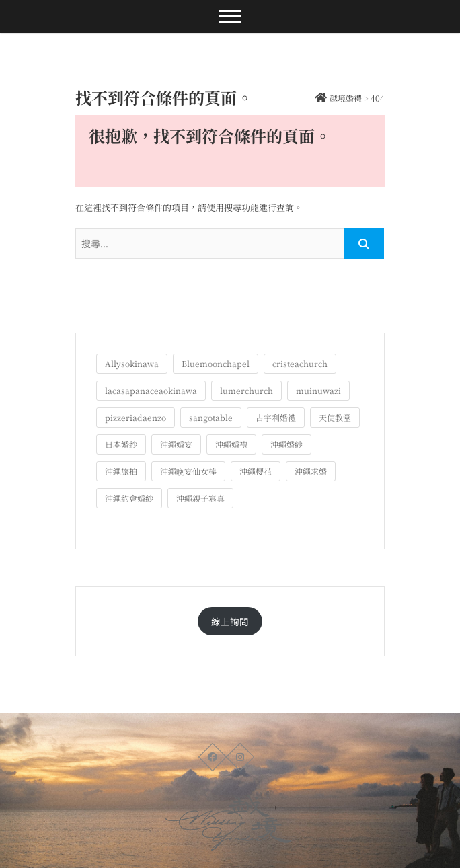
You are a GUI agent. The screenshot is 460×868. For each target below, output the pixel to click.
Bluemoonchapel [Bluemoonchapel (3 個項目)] (216, 363)
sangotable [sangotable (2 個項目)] (211, 417)
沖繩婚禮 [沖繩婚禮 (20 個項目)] (231, 444)
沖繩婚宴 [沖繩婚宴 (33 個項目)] (176, 444)
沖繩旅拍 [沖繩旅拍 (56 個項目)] (121, 471)
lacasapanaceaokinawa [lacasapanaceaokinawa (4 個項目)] (151, 390)
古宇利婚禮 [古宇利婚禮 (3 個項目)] (276, 417)
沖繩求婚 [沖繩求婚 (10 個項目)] (311, 471)
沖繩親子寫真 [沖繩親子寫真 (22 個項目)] (200, 498)
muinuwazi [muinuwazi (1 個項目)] (318, 390)
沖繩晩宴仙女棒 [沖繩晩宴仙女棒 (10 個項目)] (188, 471)
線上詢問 (230, 621)
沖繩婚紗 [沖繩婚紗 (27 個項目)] (286, 444)
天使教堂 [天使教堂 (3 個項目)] (335, 417)
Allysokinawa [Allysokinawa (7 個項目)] (132, 363)
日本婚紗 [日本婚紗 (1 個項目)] (121, 444)
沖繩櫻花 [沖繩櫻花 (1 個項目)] (256, 471)
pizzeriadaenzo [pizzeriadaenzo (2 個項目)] (136, 417)
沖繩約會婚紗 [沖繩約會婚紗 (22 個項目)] (129, 498)
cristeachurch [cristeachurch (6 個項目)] (300, 363)
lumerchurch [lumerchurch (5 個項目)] (246, 390)
